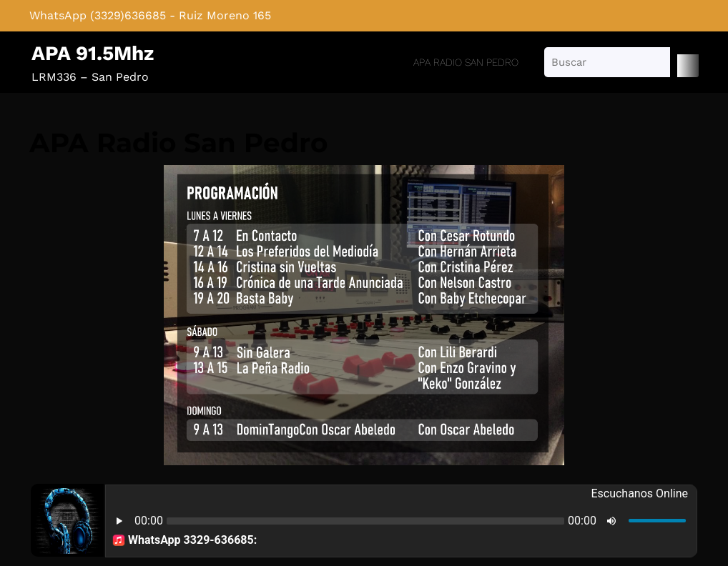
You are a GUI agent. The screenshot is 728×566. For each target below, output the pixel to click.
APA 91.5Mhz (93, 53)
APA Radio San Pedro (466, 62)
